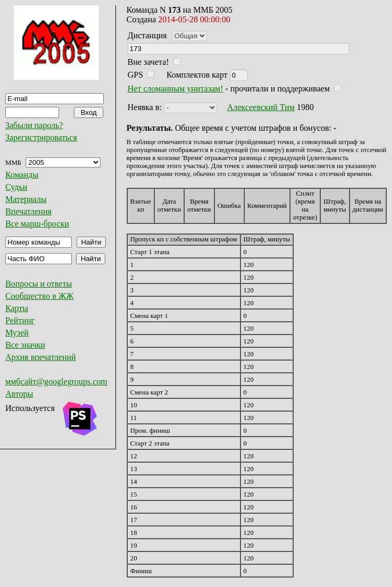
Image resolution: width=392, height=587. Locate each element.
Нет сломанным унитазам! (176, 89)
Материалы (26, 199)
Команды (22, 175)
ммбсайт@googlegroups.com (56, 381)
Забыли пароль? (34, 125)
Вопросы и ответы (39, 284)
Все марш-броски (37, 224)
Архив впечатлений (41, 357)
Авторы (19, 394)
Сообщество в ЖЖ (39, 296)
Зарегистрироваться (41, 137)
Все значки (25, 345)
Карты (17, 308)
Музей (17, 333)
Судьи (16, 187)
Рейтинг (20, 320)
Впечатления (28, 211)
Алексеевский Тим (261, 107)
